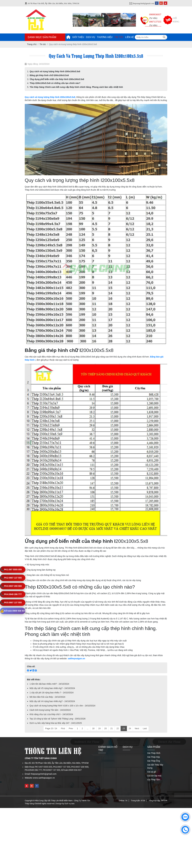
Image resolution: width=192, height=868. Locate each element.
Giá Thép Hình (154, 753)
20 (105, 728)
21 (112, 728)
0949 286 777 (11, 594)
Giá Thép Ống (154, 761)
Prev (71, 728)
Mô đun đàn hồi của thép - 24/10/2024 (47, 697)
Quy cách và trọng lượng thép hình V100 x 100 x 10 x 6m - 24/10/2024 (62, 706)
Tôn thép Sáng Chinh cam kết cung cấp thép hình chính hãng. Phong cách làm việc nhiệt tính (76, 87)
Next (137, 728)
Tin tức (119, 37)
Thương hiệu (105, 37)
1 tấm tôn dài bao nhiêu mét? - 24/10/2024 (49, 684)
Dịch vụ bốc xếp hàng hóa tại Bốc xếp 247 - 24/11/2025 (56, 723)
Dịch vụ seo (69, 804)
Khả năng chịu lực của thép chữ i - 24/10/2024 (51, 714)
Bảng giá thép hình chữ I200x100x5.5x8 (49, 75)
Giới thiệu (78, 37)
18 (93, 728)
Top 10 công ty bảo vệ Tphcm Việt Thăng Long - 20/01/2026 (58, 719)
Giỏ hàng (176, 20)
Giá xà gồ (152, 772)
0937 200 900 (11, 586)
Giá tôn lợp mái (154, 776)
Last (145, 728)
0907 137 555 (11, 578)
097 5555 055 (11, 570)
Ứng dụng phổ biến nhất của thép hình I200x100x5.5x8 (57, 79)
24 (130, 728)
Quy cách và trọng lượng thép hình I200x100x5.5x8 (55, 71)
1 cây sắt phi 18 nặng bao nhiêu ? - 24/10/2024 (52, 693)
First (63, 728)
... (88, 728)
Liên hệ (130, 37)
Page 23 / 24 (51, 728)
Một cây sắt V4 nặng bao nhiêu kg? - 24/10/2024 (52, 701)
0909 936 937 (13, 611)
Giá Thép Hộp (154, 757)
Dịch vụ (90, 37)
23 (124, 728)
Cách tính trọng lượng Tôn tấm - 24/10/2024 (50, 710)
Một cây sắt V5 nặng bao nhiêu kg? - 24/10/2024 (52, 688)
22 (118, 728)
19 (99, 728)
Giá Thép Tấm (154, 780)
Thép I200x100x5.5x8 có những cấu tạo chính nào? (55, 83)
